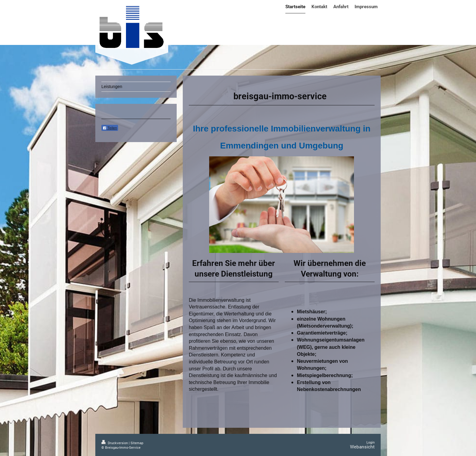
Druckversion (115, 443)
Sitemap (137, 443)
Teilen (110, 128)
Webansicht (362, 447)
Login (371, 442)
